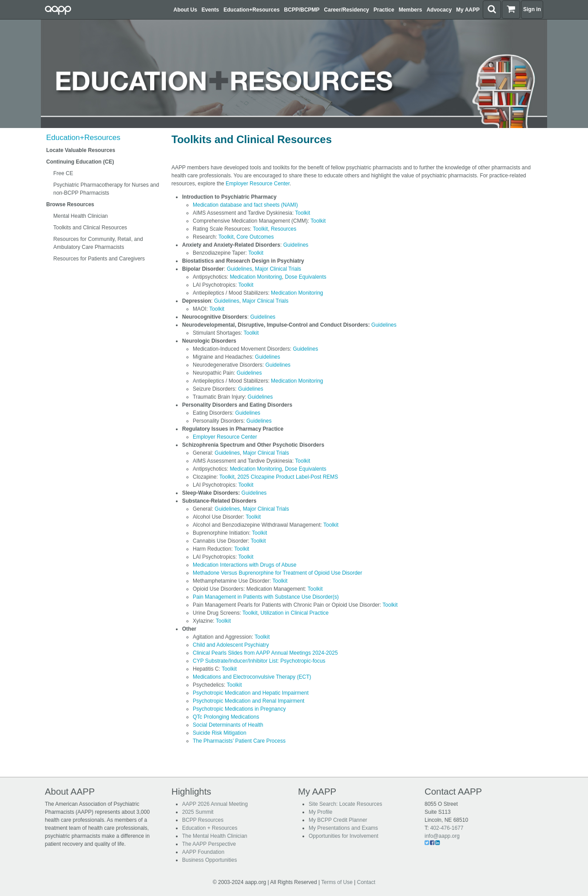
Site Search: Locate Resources (345, 804)
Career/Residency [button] (347, 10)
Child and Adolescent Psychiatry (231, 645)
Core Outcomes (255, 237)
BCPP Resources (203, 820)
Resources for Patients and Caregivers (99, 259)
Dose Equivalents (305, 277)
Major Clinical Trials (278, 269)
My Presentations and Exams (343, 828)
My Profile (320, 812)
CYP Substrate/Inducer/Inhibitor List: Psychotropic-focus (259, 661)
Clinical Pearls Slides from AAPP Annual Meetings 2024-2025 (265, 653)
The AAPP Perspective (209, 844)
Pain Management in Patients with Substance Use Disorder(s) (266, 597)
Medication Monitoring (256, 277)
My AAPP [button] (468, 10)
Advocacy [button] (439, 10)
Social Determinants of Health (228, 725)
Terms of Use (337, 882)
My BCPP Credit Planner (338, 820)
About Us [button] (185, 10)
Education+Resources (83, 138)
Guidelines (296, 245)
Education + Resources (210, 828)
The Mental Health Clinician (215, 836)
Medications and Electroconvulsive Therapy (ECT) (252, 677)
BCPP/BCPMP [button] (302, 10)
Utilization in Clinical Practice (295, 613)
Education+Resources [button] (251, 10)
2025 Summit (198, 812)
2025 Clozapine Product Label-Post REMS (288, 477)
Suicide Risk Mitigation (220, 733)
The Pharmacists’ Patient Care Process (239, 741)
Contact (366, 882)
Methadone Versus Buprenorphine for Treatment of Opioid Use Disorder (278, 573)
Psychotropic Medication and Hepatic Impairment (251, 693)
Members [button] (411, 10)
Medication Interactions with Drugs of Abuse (244, 565)
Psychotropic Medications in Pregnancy (239, 709)
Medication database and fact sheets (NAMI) (245, 205)
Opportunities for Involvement (344, 836)
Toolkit (302, 213)
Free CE (63, 173)
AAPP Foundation (203, 852)
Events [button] (210, 10)
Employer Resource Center (258, 184)
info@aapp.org (442, 836)
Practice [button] (384, 10)
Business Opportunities (209, 860)
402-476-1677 (447, 828)
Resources (284, 229)
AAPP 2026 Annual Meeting (215, 804)
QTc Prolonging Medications (226, 717)
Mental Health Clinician (81, 216)
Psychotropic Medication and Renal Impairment (248, 701)
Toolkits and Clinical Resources (90, 228)
